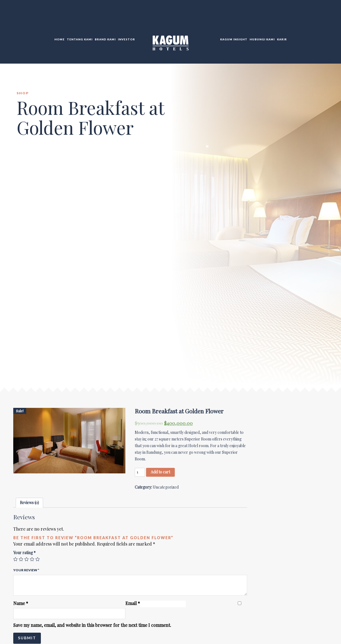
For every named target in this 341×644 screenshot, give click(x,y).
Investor (126, 39)
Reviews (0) (29, 503)
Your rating (24, 553)
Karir (282, 39)
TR (318, 17)
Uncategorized (166, 487)
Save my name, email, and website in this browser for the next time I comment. (92, 625)
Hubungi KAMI (262, 39)
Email (133, 603)
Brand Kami (105, 39)
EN (312, 17)
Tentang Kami (80, 39)
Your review (26, 570)
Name (21, 603)
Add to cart (160, 472)
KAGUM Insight (234, 39)
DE (324, 17)
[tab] (29, 503)
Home (60, 39)
